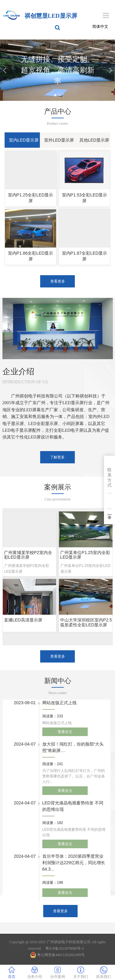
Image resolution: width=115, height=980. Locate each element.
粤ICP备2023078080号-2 (65, 948)
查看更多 (58, 281)
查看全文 (65, 732)
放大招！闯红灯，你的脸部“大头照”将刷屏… (73, 747)
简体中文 (100, 27)
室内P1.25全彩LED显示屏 (31, 198)
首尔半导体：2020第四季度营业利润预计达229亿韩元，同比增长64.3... (74, 863)
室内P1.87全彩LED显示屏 (85, 256)
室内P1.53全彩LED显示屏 (85, 198)
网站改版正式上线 (59, 703)
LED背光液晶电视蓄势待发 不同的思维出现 (73, 806)
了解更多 (57, 457)
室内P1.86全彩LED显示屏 (31, 256)
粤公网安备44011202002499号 (58, 955)
